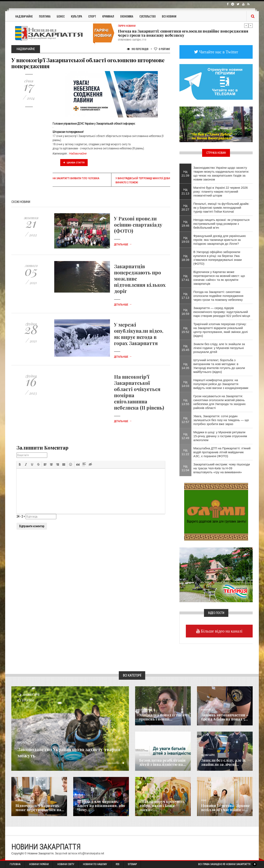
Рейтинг (162, 49)
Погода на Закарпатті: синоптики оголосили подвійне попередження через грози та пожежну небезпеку (183, 33)
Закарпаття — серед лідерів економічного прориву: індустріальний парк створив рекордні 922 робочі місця (222, 312)
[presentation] (20, 464)
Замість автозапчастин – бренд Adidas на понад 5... (225, 717)
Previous (246, 26)
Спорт (92, 16)
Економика (145, 755)
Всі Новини (169, 16)
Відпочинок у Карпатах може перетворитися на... (40, 808)
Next (251, 26)
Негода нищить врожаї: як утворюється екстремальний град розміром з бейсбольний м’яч (222, 224)
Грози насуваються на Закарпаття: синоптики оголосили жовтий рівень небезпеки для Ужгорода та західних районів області (220, 402)
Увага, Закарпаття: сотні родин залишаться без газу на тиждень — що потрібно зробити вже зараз (221, 420)
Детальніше (123, 245)
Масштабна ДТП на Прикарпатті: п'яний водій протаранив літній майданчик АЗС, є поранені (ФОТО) (222, 452)
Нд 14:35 (185, 366)
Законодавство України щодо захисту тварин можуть (63, 752)
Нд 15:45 (185, 348)
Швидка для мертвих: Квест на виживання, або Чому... (101, 806)
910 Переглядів (138, 49)
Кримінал (108, 16)
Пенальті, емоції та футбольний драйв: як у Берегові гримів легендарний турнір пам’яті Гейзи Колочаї (221, 208)
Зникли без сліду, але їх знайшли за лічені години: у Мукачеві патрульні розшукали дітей (219, 348)
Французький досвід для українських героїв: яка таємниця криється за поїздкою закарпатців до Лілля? (220, 240)
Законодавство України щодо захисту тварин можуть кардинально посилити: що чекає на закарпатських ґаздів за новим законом (221, 173)
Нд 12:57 (185, 420)
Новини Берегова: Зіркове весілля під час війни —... (226, 808)
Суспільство (148, 16)
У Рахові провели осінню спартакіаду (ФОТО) (138, 225)
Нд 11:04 (185, 468)
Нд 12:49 (185, 436)
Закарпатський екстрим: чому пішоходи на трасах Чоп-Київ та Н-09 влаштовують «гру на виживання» (222, 468)
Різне (204, 801)
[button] (20, 464)
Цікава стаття (74, 163)
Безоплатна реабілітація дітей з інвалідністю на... (163, 762)
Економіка (127, 16)
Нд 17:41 (185, 278)
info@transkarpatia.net (91, 853)
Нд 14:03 (185, 384)
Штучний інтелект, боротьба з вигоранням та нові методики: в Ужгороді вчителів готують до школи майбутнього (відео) (219, 366)
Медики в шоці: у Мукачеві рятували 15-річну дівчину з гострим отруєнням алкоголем (220, 436)
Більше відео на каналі (221, 631)
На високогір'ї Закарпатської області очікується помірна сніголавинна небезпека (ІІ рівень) (139, 392)
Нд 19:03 (185, 240)
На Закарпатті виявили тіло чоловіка (76, 178)
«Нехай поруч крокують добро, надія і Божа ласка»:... (162, 806)
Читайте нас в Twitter (218, 52)
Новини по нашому (25, 801)
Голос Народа (146, 710)
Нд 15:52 (185, 330)
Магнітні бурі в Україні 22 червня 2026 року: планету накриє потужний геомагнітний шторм (221, 192)
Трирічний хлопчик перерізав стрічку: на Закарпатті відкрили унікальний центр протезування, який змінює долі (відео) (221, 330)
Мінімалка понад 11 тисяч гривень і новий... (163, 717)
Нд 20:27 (185, 207)
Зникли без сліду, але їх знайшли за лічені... (223, 762)
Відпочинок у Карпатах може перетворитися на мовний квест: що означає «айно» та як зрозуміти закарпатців (219, 278)
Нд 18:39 (185, 258)
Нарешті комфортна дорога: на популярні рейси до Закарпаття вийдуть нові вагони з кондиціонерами (221, 384)
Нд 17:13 (185, 296)
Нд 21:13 (185, 191)
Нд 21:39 (185, 173)
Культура (77, 16)
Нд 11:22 (185, 452)
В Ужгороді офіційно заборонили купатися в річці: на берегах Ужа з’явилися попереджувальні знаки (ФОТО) (218, 258)
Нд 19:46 (185, 224)
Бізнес (61, 16)
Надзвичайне (24, 16)
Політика (45, 16)
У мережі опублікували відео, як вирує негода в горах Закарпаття (139, 334)
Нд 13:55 (185, 402)
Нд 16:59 (185, 312)
